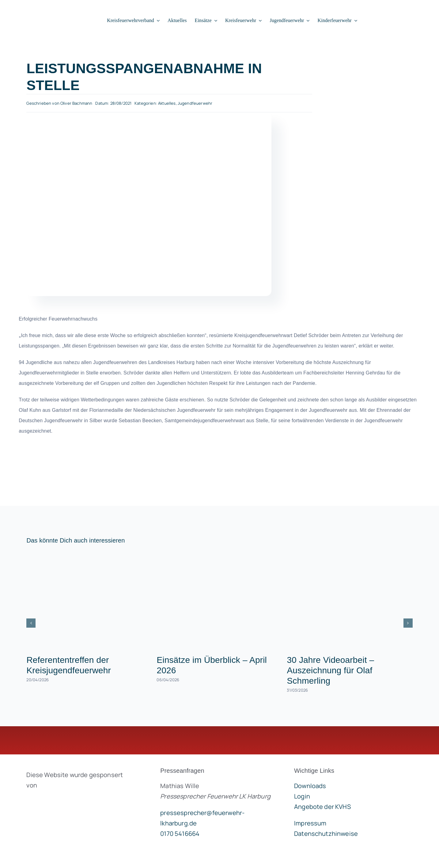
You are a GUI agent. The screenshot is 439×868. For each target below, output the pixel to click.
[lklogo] (45, 9)
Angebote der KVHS (322, 807)
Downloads (310, 786)
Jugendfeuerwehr (195, 103)
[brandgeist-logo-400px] (72, 800)
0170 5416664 (180, 834)
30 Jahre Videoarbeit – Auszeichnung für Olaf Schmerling (330, 670)
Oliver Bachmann (76, 103)
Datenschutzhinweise (326, 834)
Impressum (310, 823)
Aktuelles (167, 103)
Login (302, 796)
